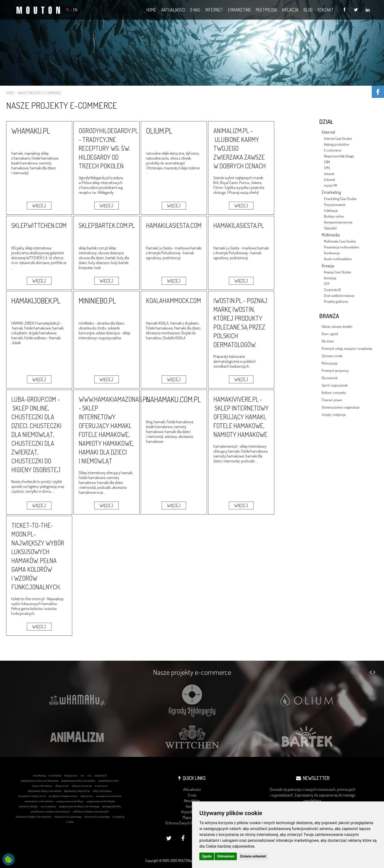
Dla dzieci (328, 341)
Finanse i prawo (332, 400)
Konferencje (332, 253)
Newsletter (192, 801)
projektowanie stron (108, 781)
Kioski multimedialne (338, 259)
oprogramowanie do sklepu (70, 801)
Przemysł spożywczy (335, 370)
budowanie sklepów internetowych (34, 817)
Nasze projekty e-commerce (192, 672)
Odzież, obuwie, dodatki (337, 326)
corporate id (101, 775)
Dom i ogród (330, 334)
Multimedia (331, 235)
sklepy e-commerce (82, 786)
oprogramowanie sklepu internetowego (79, 806)
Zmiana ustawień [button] (253, 856)
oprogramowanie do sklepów (101, 801)
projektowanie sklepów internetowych (50, 811)
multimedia (55, 775)
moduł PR (330, 185)
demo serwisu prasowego (97, 817)
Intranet (329, 174)
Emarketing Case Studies (340, 199)
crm (82, 775)
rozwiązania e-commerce (109, 796)
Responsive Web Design (339, 156)
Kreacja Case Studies (337, 272)
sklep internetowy (102, 791)
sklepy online (62, 786)
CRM (327, 162)
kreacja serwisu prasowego (68, 817)
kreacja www (71, 775)
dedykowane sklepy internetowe (45, 791)
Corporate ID (332, 290)
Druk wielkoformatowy (339, 296)
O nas (192, 795)
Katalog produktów (336, 144)
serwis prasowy (48, 806)
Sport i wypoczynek (335, 385)
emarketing (39, 775)
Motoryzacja (330, 363)
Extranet (330, 180)
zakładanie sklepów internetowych (91, 811)
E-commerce (333, 150)
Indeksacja (331, 210)
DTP (327, 284)
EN (75, 10)
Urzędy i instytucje (334, 415)
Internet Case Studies (338, 138)
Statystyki (330, 228)
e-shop (70, 822)
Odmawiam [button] (226, 856)
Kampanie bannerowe (338, 222)
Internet (328, 132)
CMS (327, 168)
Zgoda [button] (207, 856)
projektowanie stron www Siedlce (78, 781)
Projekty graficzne (336, 301)
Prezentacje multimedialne (341, 247)
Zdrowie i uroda (332, 356)
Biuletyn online (334, 216)
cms (90, 775)
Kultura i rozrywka (334, 393)
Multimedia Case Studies (340, 241)
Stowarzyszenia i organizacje (340, 407)
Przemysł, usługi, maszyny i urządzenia (347, 348)
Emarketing (331, 192)
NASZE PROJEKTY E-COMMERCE (40, 93)
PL (68, 10)
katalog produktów (112, 806)
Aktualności (192, 789)
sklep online (87, 796)
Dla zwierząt (330, 378)
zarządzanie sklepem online (63, 796)
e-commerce (101, 786)
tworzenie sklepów (28, 806)
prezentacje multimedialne (39, 801)
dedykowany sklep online (77, 791)
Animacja (330, 278)
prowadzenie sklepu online (32, 796)
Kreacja (328, 266)
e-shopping (118, 817)
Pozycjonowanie (335, 205)
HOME (10, 93)
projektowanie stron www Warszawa (40, 781)
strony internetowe (42, 786)
